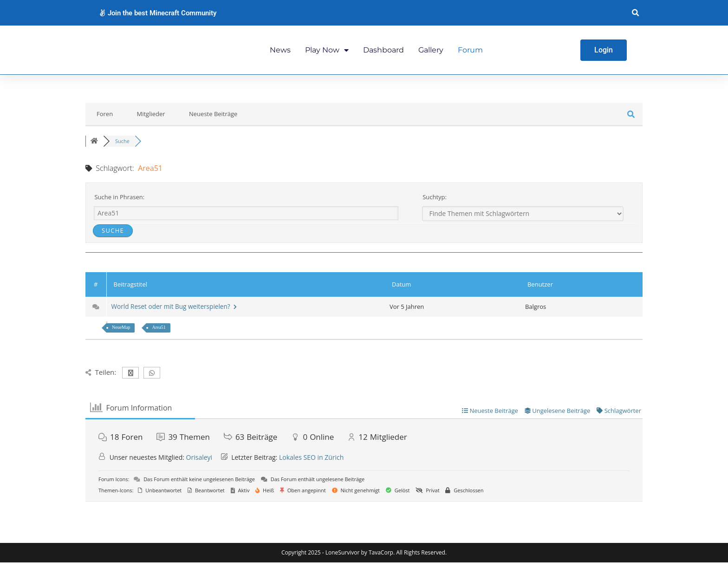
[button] (635, 13)
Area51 (159, 333)
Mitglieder (151, 119)
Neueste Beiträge (213, 119)
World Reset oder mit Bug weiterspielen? (176, 312)
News (280, 52)
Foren (105, 119)
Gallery (431, 52)
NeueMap (121, 333)
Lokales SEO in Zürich (311, 462)
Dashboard (383, 52)
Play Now (327, 52)
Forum (470, 52)
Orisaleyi (199, 462)
